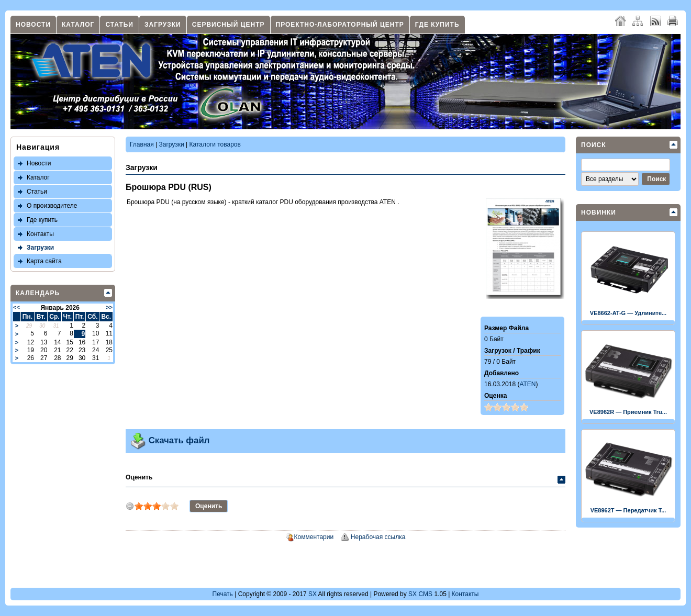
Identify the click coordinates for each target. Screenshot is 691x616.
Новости (33, 25)
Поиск (594, 145)
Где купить (437, 25)
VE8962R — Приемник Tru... (628, 412)
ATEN (527, 384)
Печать (223, 594)
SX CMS (420, 594)
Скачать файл (169, 440)
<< (16, 307)
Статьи (119, 25)
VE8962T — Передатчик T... (628, 510)
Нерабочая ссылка (378, 537)
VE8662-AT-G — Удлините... (628, 313)
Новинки (599, 212)
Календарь (38, 293)
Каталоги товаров (215, 144)
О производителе (52, 206)
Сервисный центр (229, 25)
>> (109, 307)
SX (313, 594)
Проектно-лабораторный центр (340, 25)
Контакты (40, 234)
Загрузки (163, 25)
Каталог (78, 25)
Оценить (139, 477)
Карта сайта (44, 261)
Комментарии (314, 537)
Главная (142, 144)
